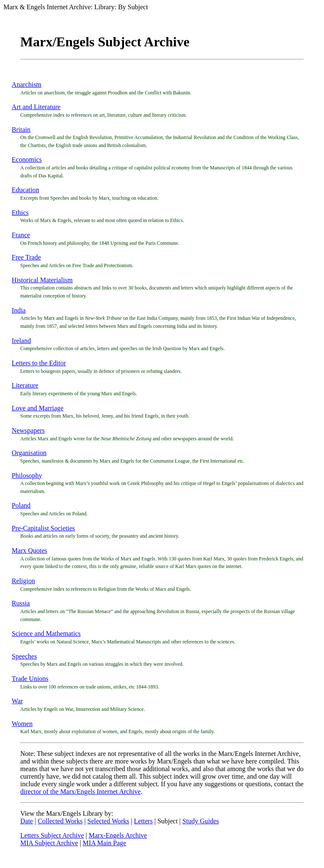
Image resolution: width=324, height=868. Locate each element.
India (19, 310)
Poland (21, 505)
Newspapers (28, 430)
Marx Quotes (30, 551)
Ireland (21, 341)
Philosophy (27, 476)
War (17, 701)
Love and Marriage (38, 408)
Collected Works (60, 821)
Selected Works (108, 821)
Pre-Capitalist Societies (43, 528)
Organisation (29, 453)
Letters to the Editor (39, 363)
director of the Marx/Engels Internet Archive (81, 792)
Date (27, 821)
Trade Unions (30, 679)
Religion (23, 581)
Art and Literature (36, 107)
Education (26, 190)
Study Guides (201, 821)
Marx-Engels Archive (118, 835)
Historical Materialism (42, 280)
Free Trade (26, 257)
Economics (27, 159)
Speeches (24, 656)
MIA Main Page (104, 843)
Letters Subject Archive (52, 835)
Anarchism (27, 84)
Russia (21, 603)
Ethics (20, 213)
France (21, 235)
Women (22, 724)
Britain (21, 130)
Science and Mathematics (46, 634)
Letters (143, 821)
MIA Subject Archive (49, 843)
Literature (25, 385)
